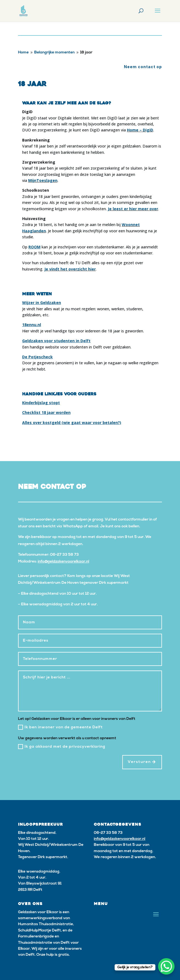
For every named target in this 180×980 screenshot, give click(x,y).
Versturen (139, 762)
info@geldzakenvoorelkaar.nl (63, 562)
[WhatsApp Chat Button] (166, 966)
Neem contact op (143, 67)
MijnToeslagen (43, 180)
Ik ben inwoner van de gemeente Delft (60, 727)
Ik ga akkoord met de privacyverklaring (62, 747)
